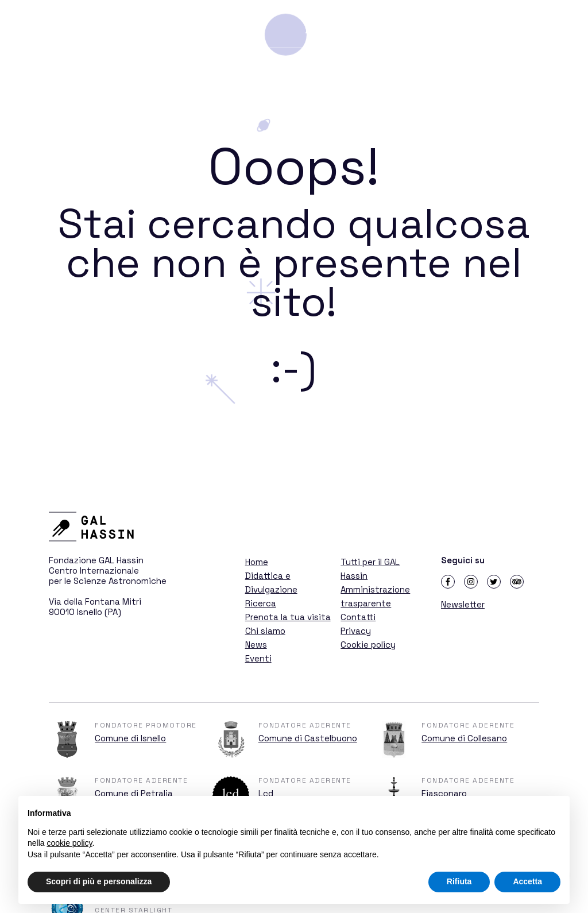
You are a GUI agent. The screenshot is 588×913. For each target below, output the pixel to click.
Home (257, 562)
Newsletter (463, 604)
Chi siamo (265, 631)
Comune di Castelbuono (308, 738)
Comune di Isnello (130, 738)
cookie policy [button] (69, 843)
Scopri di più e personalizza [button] (99, 881)
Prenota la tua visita (288, 617)
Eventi (258, 658)
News (256, 645)
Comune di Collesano (464, 738)
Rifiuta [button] (459, 881)
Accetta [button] (527, 881)
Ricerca (461, 30)
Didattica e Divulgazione (369, 30)
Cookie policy (368, 645)
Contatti (358, 617)
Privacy (356, 631)
